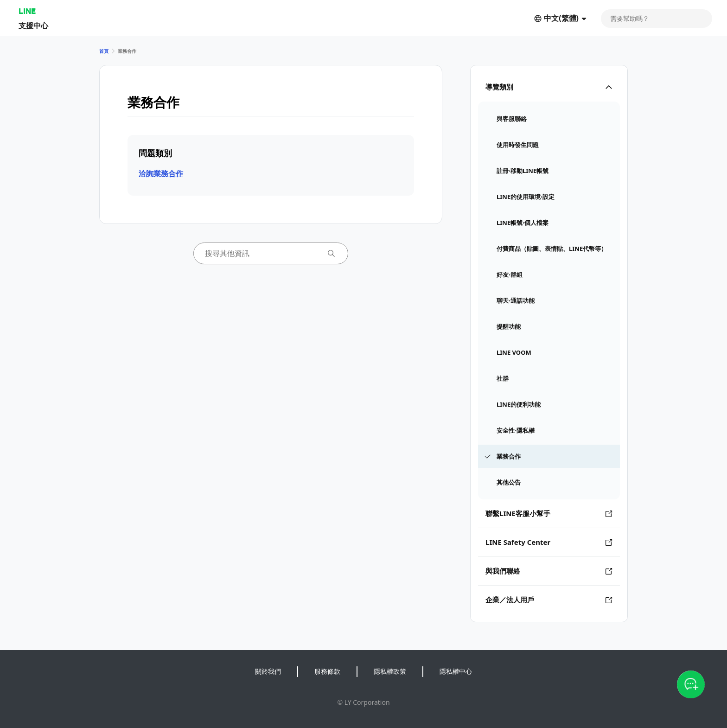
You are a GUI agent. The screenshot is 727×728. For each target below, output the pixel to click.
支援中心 (33, 25)
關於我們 (268, 671)
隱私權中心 (456, 671)
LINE (27, 11)
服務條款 (327, 671)
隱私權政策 (390, 671)
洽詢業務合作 (161, 173)
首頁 (104, 51)
